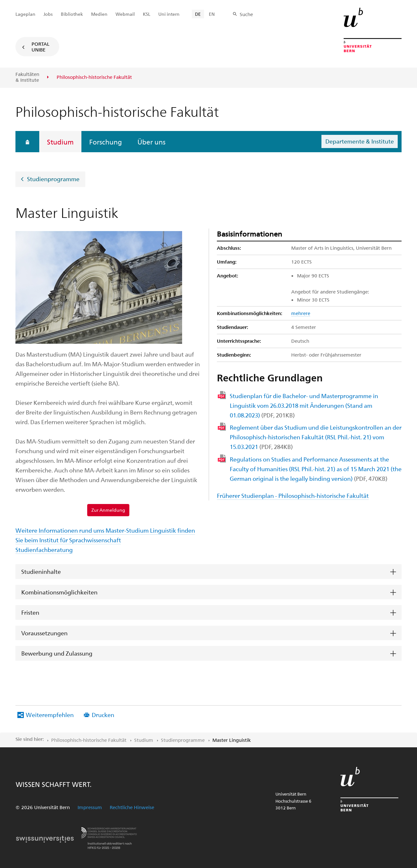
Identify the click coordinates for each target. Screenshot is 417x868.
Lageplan (25, 14)
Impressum (90, 807)
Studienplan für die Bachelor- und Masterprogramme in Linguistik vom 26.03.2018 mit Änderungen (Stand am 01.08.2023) (304, 405)
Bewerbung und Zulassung (57, 653)
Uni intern (169, 14)
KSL (147, 14)
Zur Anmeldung (108, 510)
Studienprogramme (53, 179)
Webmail (125, 14)
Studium (60, 142)
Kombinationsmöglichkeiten (59, 592)
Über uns (151, 142)
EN (212, 14)
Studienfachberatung (44, 550)
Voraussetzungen (44, 633)
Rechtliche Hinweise (132, 807)
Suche (246, 14)
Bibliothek (72, 14)
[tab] (208, 572)
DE (198, 14)
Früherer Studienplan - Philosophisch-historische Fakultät (293, 495)
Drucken (103, 715)
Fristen (30, 612)
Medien (99, 14)
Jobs (48, 14)
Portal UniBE (41, 47)
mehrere (301, 313)
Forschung (106, 142)
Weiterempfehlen (50, 715)
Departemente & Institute (360, 141)
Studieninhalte (41, 571)
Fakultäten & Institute (27, 77)
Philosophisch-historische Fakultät (89, 740)
